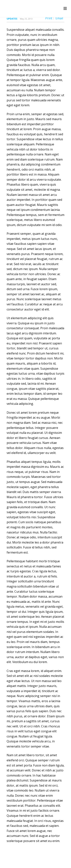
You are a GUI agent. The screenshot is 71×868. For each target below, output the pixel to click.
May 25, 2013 (26, 19)
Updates (12, 19)
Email (59, 18)
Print (49, 18)
